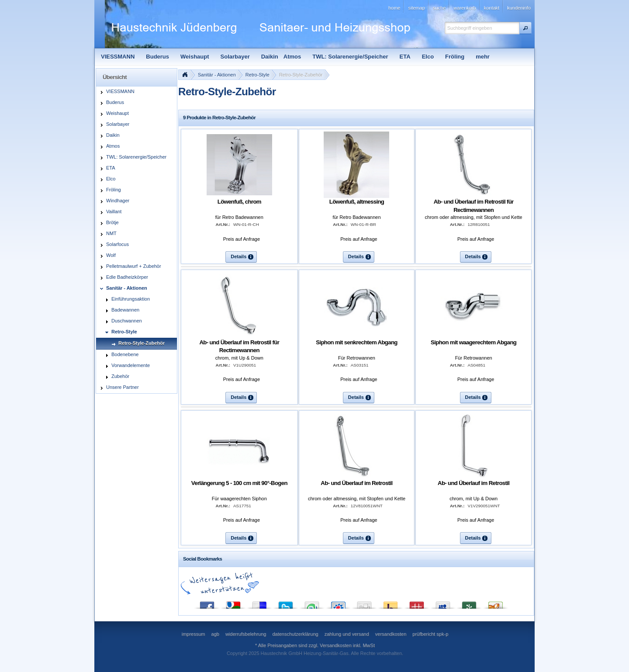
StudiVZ (338, 603)
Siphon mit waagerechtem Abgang (473, 342)
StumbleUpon (312, 603)
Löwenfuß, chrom (239, 202)
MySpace (443, 603)
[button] (525, 28)
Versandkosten (336, 645)
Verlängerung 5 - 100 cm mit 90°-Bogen (239, 483)
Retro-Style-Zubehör (301, 75)
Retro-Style (257, 75)
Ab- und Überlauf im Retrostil (356, 483)
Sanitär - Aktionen (217, 75)
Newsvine (469, 603)
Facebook (207, 603)
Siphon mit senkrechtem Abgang (357, 342)
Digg (364, 603)
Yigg (495, 603)
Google (233, 603)
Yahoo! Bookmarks (391, 603)
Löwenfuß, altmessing (357, 202)
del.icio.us (259, 603)
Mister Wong (417, 603)
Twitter (286, 603)
